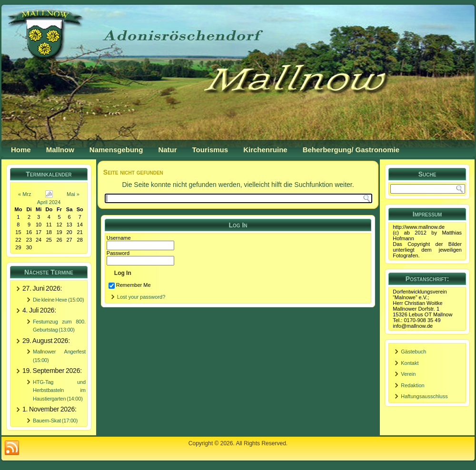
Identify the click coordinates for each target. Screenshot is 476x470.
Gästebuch (413, 352)
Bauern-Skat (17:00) (55, 421)
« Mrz (25, 194)
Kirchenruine (265, 150)
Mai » (73, 194)
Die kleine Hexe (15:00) (58, 300)
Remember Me (130, 285)
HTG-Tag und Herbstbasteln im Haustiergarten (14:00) (59, 390)
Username (119, 238)
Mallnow (60, 150)
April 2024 (49, 202)
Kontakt (410, 363)
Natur (167, 150)
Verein (408, 374)
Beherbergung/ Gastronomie (351, 150)
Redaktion (413, 385)
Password (118, 253)
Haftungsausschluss (424, 396)
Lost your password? (141, 297)
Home (21, 150)
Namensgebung (116, 150)
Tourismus (210, 150)
